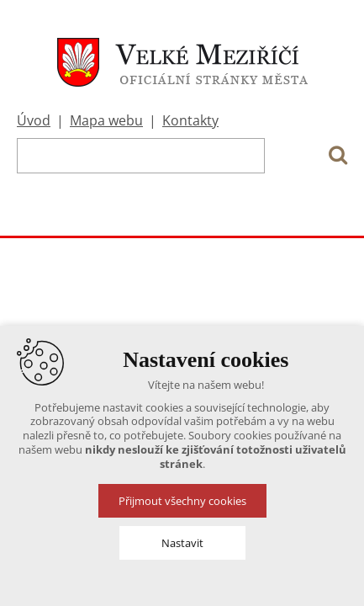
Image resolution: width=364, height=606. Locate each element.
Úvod (34, 120)
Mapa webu (106, 120)
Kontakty (190, 120)
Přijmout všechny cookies (182, 501)
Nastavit (182, 543)
